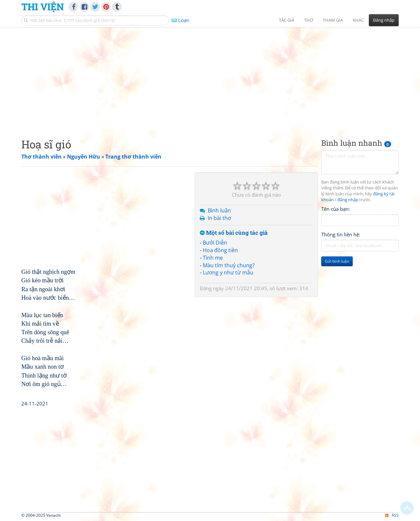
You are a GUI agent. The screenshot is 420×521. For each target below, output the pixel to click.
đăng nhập (348, 200)
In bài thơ (219, 218)
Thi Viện (42, 7)
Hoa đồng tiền (220, 250)
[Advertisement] (210, 77)
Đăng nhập (384, 20)
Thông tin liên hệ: (341, 234)
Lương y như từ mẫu (228, 272)
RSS (392, 515)
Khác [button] (358, 20)
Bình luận (219, 210)
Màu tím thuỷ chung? (229, 265)
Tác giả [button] (287, 20)
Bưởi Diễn (215, 243)
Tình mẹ (213, 258)
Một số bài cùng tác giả (234, 233)
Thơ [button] (309, 20)
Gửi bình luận (337, 261)
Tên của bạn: (336, 209)
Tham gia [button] (333, 20)
